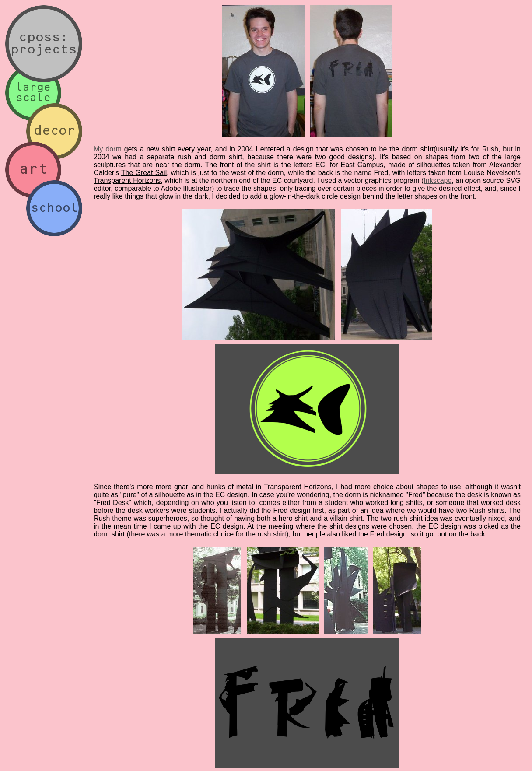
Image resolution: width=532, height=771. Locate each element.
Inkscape (437, 180)
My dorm (108, 149)
